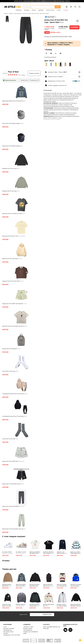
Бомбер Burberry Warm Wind (7, 585)
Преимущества (8, 630)
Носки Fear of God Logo (10, 371)
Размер (49, 50)
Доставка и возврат (9, 628)
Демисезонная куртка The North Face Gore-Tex (8, 605)
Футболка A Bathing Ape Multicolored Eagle (35, 552)
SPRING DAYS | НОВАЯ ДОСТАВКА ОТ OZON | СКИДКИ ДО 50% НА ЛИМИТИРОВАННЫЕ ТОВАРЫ (42, 1)
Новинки (19, 10)
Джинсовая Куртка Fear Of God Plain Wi (14, 100)
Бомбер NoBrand (20, 605)
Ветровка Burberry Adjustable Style (34, 585)
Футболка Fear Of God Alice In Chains (14, 213)
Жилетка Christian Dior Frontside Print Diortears (62, 585)
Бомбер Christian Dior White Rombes (62, 605)
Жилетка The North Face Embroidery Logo (76, 585)
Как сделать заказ (8, 631)
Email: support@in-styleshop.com (52, 626)
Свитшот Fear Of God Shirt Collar (13, 281)
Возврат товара (28, 628)
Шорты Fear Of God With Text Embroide (14, 303)
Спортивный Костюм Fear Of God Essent (15, 393)
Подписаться (47, 614)
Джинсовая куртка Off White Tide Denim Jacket (76, 605)
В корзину (74, 27)
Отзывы (6, 633)
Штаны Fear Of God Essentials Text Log (14, 528)
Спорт (59, 10)
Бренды (27, 10)
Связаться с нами (28, 626)
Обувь (34, 10)
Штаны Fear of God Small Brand (13, 506)
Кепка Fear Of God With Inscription (13, 123)
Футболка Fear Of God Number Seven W (15, 326)
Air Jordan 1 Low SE (21, 552)
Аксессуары (50, 10)
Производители (28, 630)
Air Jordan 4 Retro (8, 552)
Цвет (49, 60)
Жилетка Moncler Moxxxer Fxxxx (48, 585)
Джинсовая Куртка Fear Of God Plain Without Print (21, 585)
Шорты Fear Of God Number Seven (13, 483)
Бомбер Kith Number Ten (49, 605)
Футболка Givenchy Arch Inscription (49, 552)
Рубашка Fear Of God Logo (11, 168)
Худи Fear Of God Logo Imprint (12, 258)
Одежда (41, 10)
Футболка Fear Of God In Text (14, 236)
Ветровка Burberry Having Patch (34, 605)
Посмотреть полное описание (52, 119)
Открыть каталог (34, 73)
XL (61, 53)
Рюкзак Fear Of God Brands (11, 348)
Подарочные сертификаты (31, 631)
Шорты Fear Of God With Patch (13, 461)
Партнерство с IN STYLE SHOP (12, 635)
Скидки (66, 10)
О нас (5, 626)
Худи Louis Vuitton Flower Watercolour (75, 552)
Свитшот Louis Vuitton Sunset (62, 552)
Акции (25, 633)
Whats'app (46, 628)
